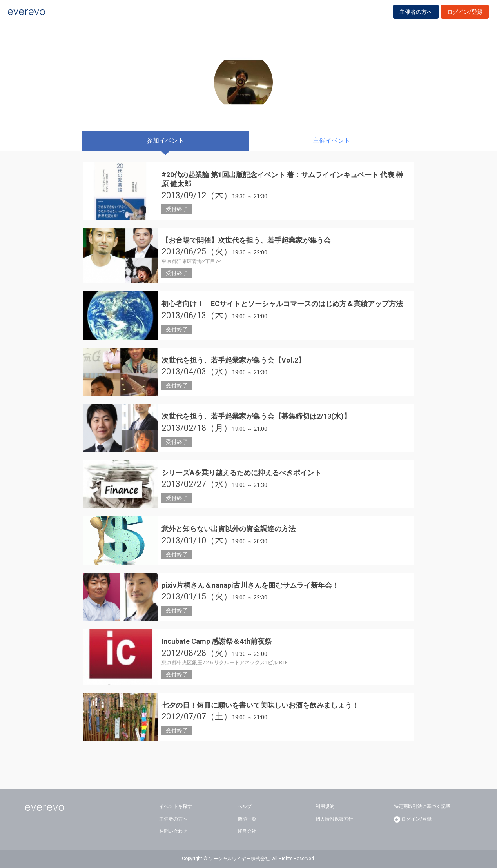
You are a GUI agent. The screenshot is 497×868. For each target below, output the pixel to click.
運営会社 (247, 831)
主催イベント (332, 141)
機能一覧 (247, 819)
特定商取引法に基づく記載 (422, 806)
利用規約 (325, 806)
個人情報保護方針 (334, 819)
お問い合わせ (173, 831)
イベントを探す (176, 806)
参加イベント (165, 141)
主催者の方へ (416, 16)
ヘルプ (245, 806)
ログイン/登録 (465, 16)
